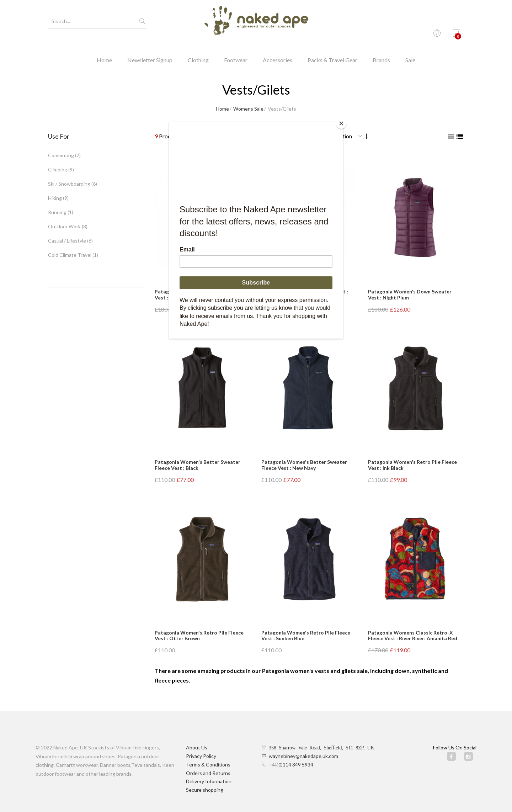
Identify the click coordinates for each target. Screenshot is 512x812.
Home (104, 48)
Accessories (278, 48)
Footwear (236, 48)
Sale (410, 48)
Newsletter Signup (150, 48)
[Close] (341, 123)
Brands (381, 48)
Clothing (198, 48)
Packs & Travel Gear (332, 48)
